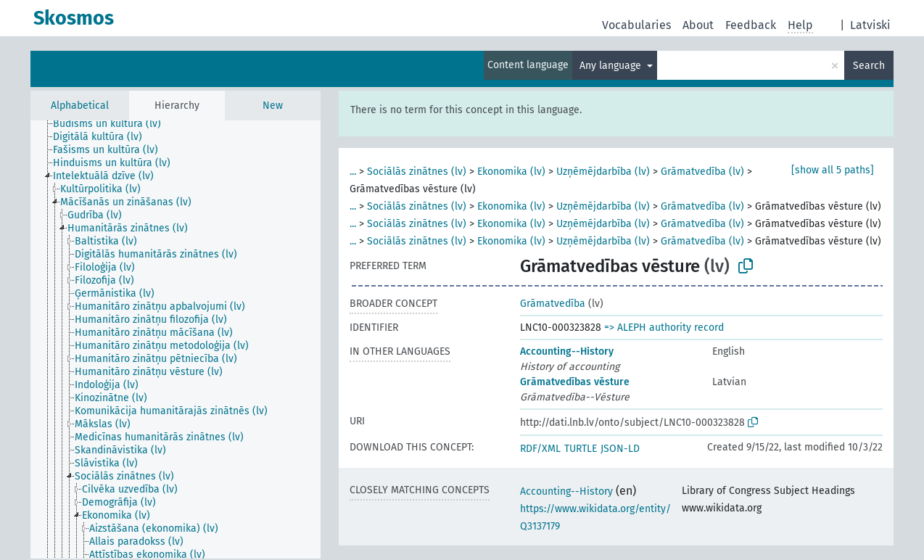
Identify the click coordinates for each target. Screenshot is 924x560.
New (273, 106)
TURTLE (581, 449)
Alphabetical (80, 106)
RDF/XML (540, 449)
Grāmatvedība (553, 304)
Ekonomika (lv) (511, 172)
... (353, 172)
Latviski (870, 25)
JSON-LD (620, 449)
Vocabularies (636, 25)
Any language (612, 66)
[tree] (176, 339)
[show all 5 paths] (833, 170)
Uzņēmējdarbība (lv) (603, 172)
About (698, 25)
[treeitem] (113, 124)
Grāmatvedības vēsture (575, 382)
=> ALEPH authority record (664, 328)
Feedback (751, 25)
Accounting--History (567, 351)
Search (869, 66)
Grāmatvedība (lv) (702, 172)
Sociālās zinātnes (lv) (417, 172)
